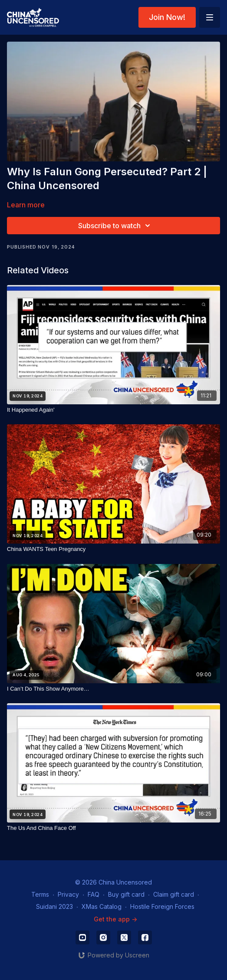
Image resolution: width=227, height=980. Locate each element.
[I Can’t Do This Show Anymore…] (113, 689)
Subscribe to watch (115, 226)
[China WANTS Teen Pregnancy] (113, 549)
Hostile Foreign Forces (162, 906)
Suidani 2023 (54, 906)
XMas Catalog (102, 906)
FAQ (94, 894)
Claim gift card (174, 894)
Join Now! (167, 17)
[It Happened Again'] (113, 410)
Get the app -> (115, 919)
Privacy (68, 894)
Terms (40, 894)
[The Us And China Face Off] (113, 828)
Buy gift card (126, 894)
